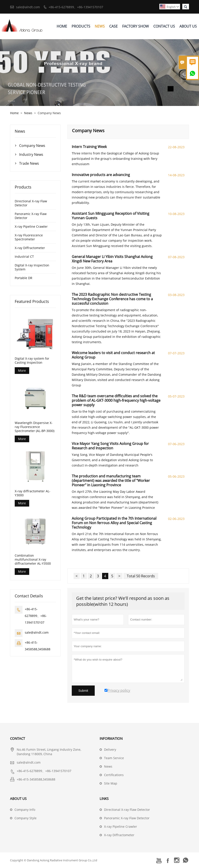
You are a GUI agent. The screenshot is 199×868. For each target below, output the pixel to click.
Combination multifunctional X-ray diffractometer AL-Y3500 (33, 560)
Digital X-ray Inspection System (32, 267)
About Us (188, 26)
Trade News (29, 163)
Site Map (111, 783)
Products (81, 26)
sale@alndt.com (28, 7)
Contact (17, 738)
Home (62, 26)
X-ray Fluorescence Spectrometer (29, 237)
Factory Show (135, 26)
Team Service (114, 758)
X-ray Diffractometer (30, 248)
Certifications (114, 775)
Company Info (25, 810)
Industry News (31, 154)
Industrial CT (24, 257)
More (22, 370)
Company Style (26, 818)
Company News (32, 146)
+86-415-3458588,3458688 (36, 779)
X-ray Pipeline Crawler (31, 226)
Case (113, 26)
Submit (83, 691)
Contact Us (164, 26)
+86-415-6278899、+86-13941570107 (76, 7)
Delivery (110, 749)
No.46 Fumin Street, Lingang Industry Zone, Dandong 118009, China (49, 752)
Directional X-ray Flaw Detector (31, 203)
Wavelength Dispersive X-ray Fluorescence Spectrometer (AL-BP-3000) (35, 427)
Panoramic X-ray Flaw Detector (31, 216)
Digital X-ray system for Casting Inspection (32, 361)
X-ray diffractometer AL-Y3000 (33, 493)
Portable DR (24, 278)
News (100, 26)
